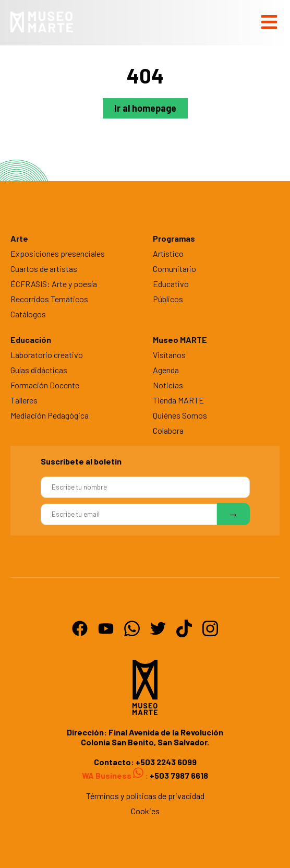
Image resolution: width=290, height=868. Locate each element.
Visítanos (169, 355)
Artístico (168, 253)
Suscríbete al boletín (81, 461)
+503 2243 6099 (166, 762)
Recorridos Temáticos (49, 299)
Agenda (166, 370)
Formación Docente (45, 385)
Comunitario (174, 269)
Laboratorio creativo (47, 355)
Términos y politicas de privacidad (145, 796)
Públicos (168, 299)
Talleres (24, 400)
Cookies (145, 811)
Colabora (168, 430)
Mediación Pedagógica (50, 415)
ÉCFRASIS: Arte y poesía (54, 284)
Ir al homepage (145, 108)
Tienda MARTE (178, 400)
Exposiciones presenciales (58, 253)
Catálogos (28, 314)
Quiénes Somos (180, 415)
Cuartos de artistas (44, 269)
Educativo (171, 284)
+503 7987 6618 (178, 775)
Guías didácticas (39, 370)
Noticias (168, 385)
